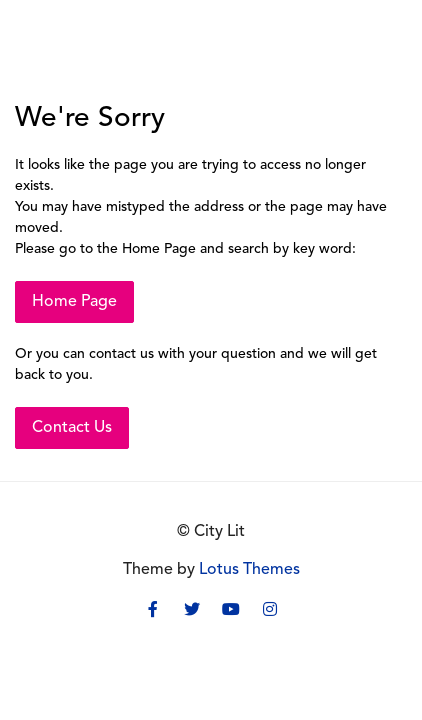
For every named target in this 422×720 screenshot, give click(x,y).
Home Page (74, 302)
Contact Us (72, 428)
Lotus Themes (249, 570)
